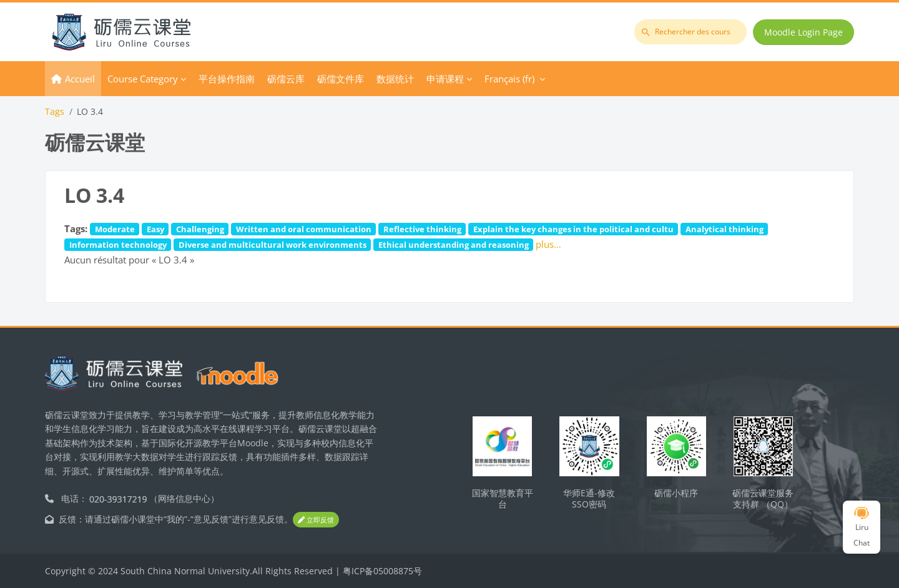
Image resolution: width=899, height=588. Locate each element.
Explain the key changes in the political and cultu (573, 229)
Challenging (200, 229)
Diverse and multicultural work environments (273, 245)
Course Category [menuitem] (143, 79)
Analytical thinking (725, 229)
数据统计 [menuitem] (395, 79)
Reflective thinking (422, 229)
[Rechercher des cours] (690, 32)
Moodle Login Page (803, 32)
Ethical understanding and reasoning (454, 245)
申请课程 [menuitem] (445, 79)
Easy (155, 229)
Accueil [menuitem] (80, 79)
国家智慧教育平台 (503, 499)
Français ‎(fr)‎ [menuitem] (509, 79)
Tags (55, 111)
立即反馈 (316, 520)
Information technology (118, 245)
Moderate (115, 229)
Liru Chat (862, 527)
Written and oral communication (304, 229)
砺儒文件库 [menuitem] (341, 79)
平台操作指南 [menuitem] (227, 79)
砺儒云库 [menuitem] (286, 79)
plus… (548, 244)
